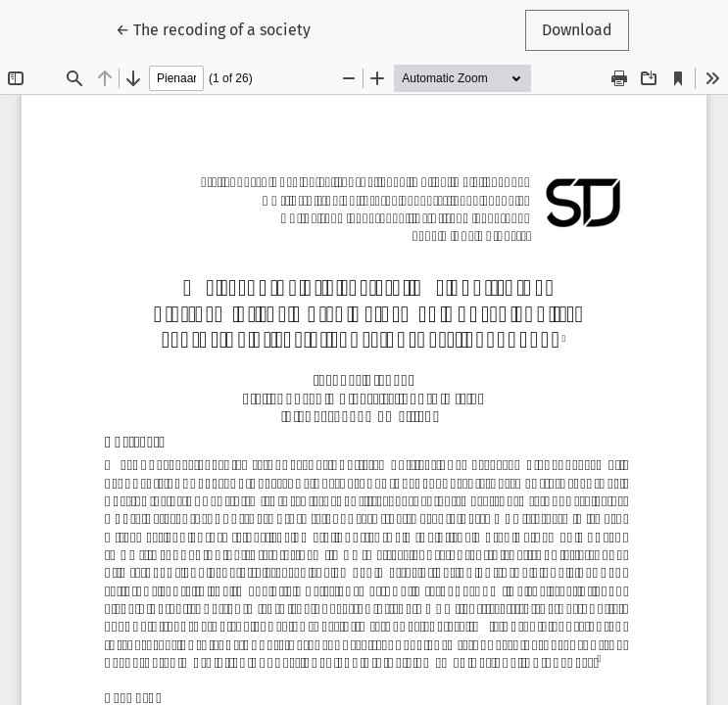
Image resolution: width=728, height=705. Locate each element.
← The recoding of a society (213, 28)
